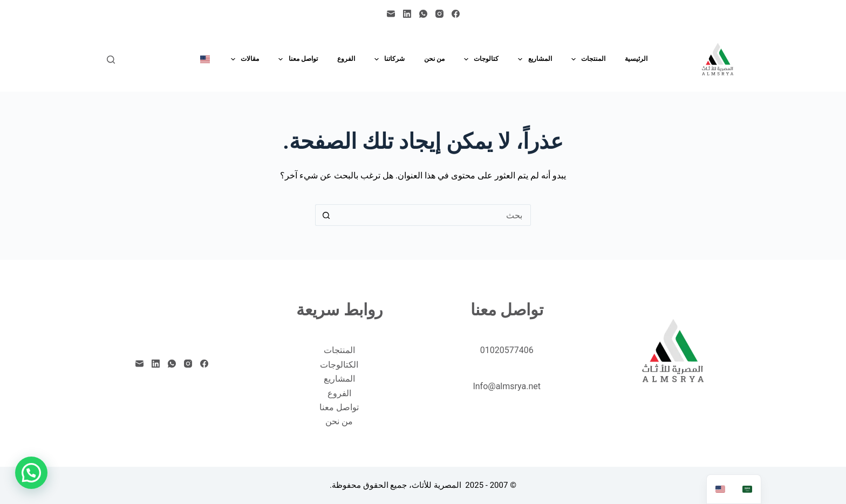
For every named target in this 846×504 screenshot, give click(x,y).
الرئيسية (636, 59)
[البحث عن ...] (434, 215)
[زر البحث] (326, 215)
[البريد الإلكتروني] (391, 14)
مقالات (243, 59)
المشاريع (533, 59)
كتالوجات (479, 59)
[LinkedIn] (407, 14)
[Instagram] (439, 14)
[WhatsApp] (423, 14)
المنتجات (586, 59)
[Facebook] (456, 14)
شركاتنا (387, 59)
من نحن (434, 59)
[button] (31, 473)
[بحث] (111, 60)
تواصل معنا (296, 59)
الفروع (346, 59)
